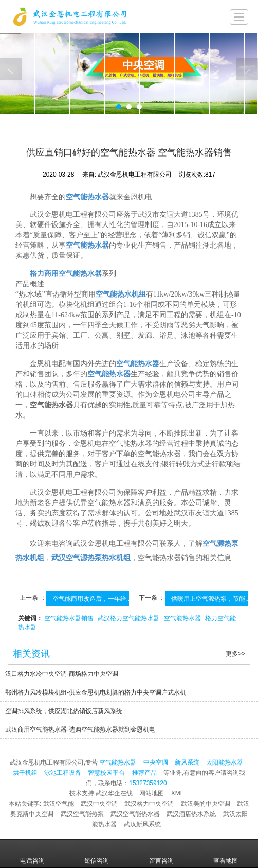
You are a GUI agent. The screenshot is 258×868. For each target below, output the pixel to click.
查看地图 (226, 854)
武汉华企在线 (114, 793)
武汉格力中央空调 (149, 804)
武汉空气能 (59, 804)
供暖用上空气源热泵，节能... (211, 599)
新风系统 (187, 762)
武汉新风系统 (142, 824)
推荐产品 (144, 773)
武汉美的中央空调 (206, 804)
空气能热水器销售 (69, 618)
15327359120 (148, 783)
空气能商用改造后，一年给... (92, 599)
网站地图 (152, 793)
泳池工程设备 (63, 773)
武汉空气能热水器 (135, 814)
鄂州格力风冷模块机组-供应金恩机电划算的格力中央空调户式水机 (96, 692)
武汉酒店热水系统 (191, 814)
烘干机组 (25, 773)
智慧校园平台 (106, 773)
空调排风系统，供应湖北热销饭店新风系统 (64, 711)
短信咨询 (97, 854)
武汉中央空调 (99, 804)
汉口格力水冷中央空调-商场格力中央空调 (62, 674)
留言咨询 (161, 854)
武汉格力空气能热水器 (128, 618)
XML (178, 793)
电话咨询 (32, 854)
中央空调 (156, 762)
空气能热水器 (182, 618)
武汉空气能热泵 (82, 814)
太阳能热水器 (225, 762)
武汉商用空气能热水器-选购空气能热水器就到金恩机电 (80, 730)
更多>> (235, 654)
